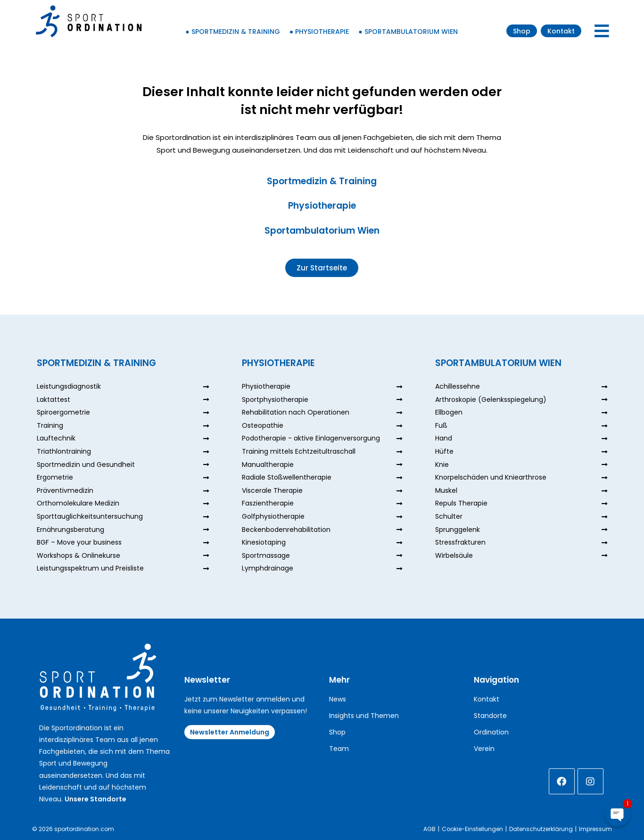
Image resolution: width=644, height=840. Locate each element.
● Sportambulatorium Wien (408, 32)
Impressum (595, 829)
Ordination (491, 732)
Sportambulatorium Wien (322, 231)
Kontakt (487, 699)
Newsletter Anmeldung (230, 732)
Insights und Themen (364, 716)
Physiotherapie (322, 206)
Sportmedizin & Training (322, 181)
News (338, 699)
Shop (337, 732)
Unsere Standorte (95, 799)
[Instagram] (590, 781)
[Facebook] (562, 781)
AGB (429, 829)
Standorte (490, 716)
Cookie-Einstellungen (472, 829)
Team (339, 749)
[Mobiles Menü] (602, 33)
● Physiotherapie (319, 32)
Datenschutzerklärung (541, 829)
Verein (484, 749)
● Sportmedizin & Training (232, 32)
